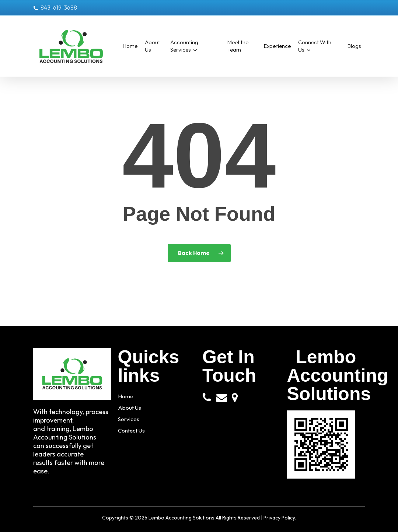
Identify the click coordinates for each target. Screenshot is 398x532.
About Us (132, 408)
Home (127, 396)
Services (130, 419)
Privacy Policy (279, 518)
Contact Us (135, 430)
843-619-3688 (55, 7)
